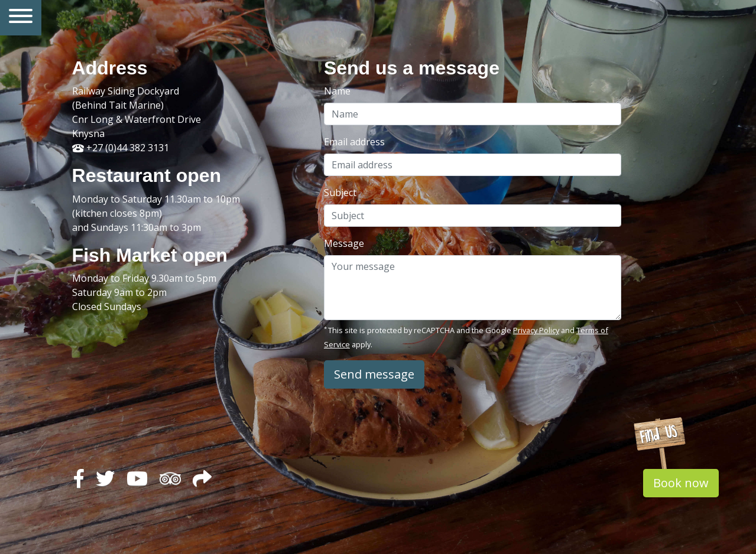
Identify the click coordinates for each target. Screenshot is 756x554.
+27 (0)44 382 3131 (121, 148)
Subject (340, 193)
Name (337, 91)
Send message (374, 374)
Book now (681, 483)
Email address (354, 142)
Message (344, 243)
